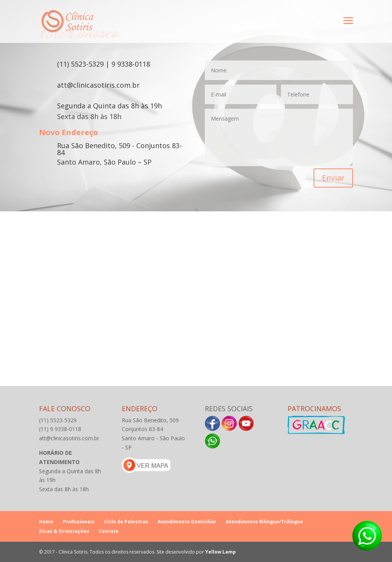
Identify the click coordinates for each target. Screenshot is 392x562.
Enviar (333, 178)
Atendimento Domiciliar (187, 522)
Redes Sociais (229, 408)
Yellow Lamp (220, 552)
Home (46, 522)
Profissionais (79, 522)
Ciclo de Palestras (126, 522)
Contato (109, 531)
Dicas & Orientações (64, 531)
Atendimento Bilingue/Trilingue (265, 522)
